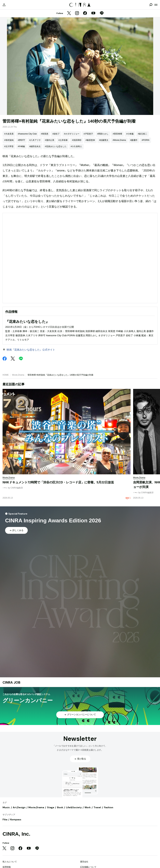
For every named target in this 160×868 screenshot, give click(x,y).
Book (60, 807)
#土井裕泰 (63, 140)
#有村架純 (9, 140)
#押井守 (22, 140)
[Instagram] (77, 13)
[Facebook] (85, 13)
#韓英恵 (45, 134)
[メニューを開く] (156, 5)
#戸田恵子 (88, 134)
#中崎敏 (22, 146)
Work (88, 807)
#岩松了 (56, 134)
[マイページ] (4, 5)
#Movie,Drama (119, 140)
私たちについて (10, 862)
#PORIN (145, 140)
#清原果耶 (77, 140)
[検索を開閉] (151, 5)
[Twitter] (69, 13)
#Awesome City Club (27, 134)
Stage (51, 807)
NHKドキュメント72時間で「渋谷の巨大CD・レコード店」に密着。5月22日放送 (58, 482)
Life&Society (74, 807)
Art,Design (19, 807)
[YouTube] (93, 13)
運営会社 (84, 862)
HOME (6, 375)
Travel (97, 807)
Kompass (16, 819)
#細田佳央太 (35, 146)
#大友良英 (9, 134)
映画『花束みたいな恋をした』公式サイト (31, 350)
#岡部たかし (103, 134)
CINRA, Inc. (16, 834)
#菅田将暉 (117, 134)
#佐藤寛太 (104, 140)
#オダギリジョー (72, 134)
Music (6, 807)
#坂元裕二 (143, 134)
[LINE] (102, 13)
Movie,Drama (18, 375)
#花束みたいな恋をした (56, 146)
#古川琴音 (9, 146)
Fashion (109, 807)
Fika (5, 819)
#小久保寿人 (76, 146)
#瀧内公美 (50, 140)
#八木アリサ (35, 140)
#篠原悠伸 (90, 140)
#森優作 (134, 140)
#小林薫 (130, 134)
